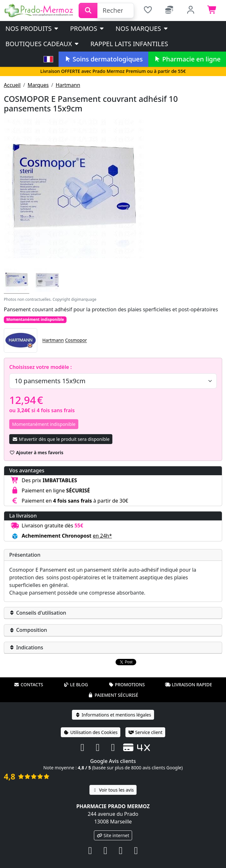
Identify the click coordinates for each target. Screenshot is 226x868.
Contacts (29, 676)
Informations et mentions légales (113, 706)
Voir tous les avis (113, 782)
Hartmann (68, 85)
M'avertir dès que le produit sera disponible (61, 439)
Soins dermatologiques (103, 59)
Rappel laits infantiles (129, 44)
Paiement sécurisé (113, 687)
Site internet (113, 827)
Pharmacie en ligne (187, 59)
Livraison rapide (188, 676)
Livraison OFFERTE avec (113, 71)
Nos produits (32, 28)
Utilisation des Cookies (91, 724)
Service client (145, 724)
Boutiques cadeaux (42, 44)
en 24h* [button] (102, 536)
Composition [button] (28, 630)
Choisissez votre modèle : (40, 367)
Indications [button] (26, 647)
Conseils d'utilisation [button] (38, 613)
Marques (38, 85)
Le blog (76, 676)
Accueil (12, 85)
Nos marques (142, 28)
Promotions (127, 676)
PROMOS (87, 28)
